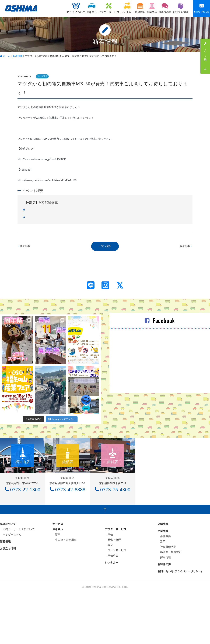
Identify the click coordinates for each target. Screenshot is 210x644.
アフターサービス (93, 8)
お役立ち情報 (179, 8)
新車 (57, 586)
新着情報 (5, 593)
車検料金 (112, 607)
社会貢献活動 (167, 598)
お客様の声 (161, 8)
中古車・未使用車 (64, 591)
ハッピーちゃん (11, 586)
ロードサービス (116, 602)
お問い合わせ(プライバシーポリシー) (180, 623)
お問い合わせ (202, 8)
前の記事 (25, 246)
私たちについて (54, 8)
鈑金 (109, 596)
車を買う (73, 8)
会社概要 (164, 588)
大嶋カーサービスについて (17, 581)
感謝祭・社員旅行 (169, 603)
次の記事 (185, 246)
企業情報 (145, 8)
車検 (109, 586)
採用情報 (164, 609)
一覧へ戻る (105, 246)
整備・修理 (113, 591)
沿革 (162, 593)
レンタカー (114, 8)
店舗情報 (130, 8)
